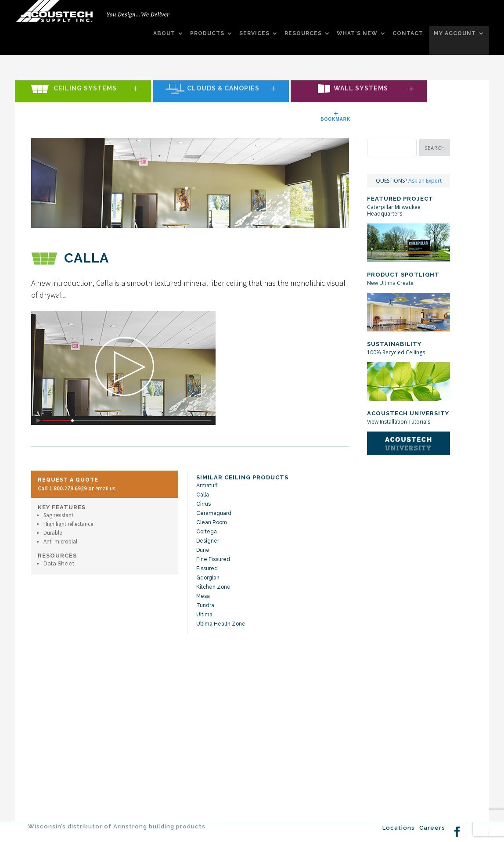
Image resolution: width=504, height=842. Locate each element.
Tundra (205, 605)
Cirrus (203, 504)
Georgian (208, 578)
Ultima (204, 615)
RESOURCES (303, 34)
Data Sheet (59, 563)
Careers (432, 828)
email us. (106, 488)
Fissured (207, 569)
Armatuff (207, 486)
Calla (203, 495)
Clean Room (212, 522)
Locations (399, 828)
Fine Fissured (213, 559)
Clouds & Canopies (223, 89)
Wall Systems (361, 89)
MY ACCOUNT (455, 34)
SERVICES (254, 34)
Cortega (207, 532)
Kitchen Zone (213, 587)
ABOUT (164, 34)
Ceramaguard (214, 513)
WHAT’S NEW (357, 34)
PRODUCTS (207, 34)
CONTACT (408, 34)
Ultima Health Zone (221, 624)
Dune (203, 550)
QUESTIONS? (409, 181)
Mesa (203, 596)
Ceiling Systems (85, 89)
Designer (208, 541)
